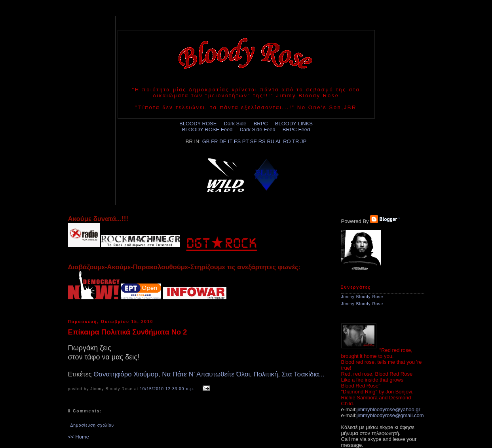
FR (214, 141)
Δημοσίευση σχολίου (92, 425)
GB (206, 141)
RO (287, 141)
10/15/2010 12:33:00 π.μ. (167, 389)
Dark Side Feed (257, 129)
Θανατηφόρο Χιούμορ (126, 374)
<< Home (79, 437)
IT (230, 141)
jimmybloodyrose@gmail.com (390, 415)
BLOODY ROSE (198, 124)
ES (237, 141)
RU (271, 141)
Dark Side (235, 124)
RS (262, 141)
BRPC (261, 124)
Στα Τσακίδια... (303, 374)
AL (278, 141)
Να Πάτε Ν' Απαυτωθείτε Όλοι (206, 374)
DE (223, 141)
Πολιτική (266, 374)
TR (295, 141)
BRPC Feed (296, 129)
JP (303, 141)
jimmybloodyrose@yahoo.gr (388, 409)
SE (254, 141)
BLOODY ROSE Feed (207, 129)
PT (245, 141)
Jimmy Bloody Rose (362, 297)
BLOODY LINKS (294, 124)
